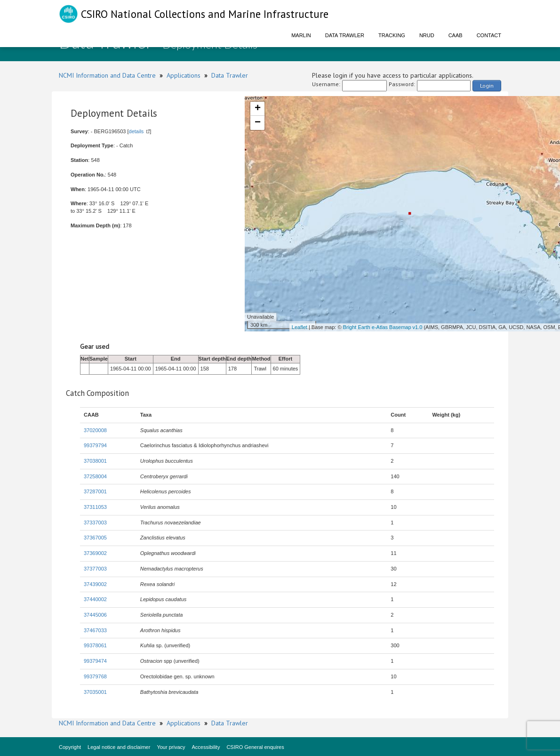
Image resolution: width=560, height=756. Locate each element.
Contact (489, 35)
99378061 (95, 645)
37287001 (95, 491)
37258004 (95, 476)
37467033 (95, 630)
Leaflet (300, 327)
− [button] (258, 123)
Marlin (301, 35)
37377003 (95, 569)
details (136, 131)
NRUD (427, 35)
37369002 (95, 553)
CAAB (456, 35)
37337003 (95, 523)
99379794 (95, 445)
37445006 (95, 615)
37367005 (95, 538)
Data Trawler (345, 35)
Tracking (392, 35)
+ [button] (258, 109)
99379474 (95, 661)
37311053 (95, 507)
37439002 (95, 584)
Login (487, 85)
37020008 (95, 430)
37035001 (95, 692)
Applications (184, 75)
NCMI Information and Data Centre (107, 75)
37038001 (95, 461)
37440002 (95, 599)
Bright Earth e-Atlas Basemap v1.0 (383, 327)
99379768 (95, 676)
